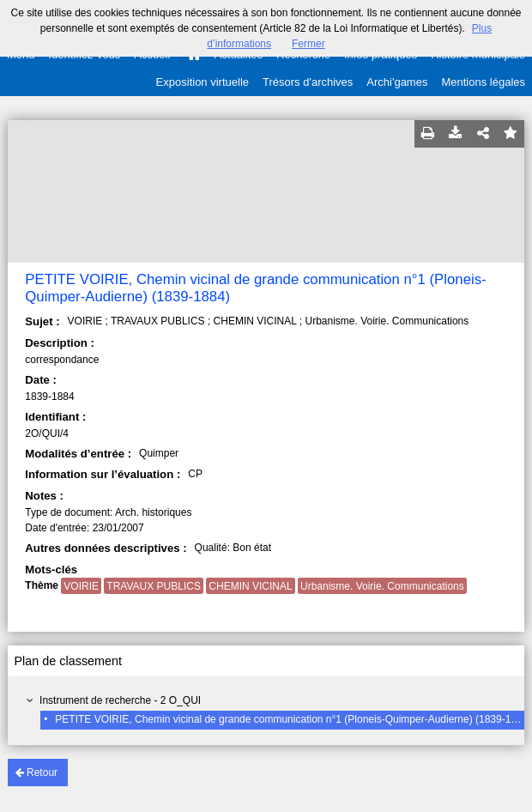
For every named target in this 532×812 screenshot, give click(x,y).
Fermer (308, 44)
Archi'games (397, 82)
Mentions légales (483, 82)
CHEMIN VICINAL (250, 586)
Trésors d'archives (308, 82)
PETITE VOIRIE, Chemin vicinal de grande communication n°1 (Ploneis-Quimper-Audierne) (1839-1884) (293, 719)
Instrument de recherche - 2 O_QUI (120, 700)
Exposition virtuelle (203, 82)
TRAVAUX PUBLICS (154, 586)
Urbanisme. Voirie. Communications (382, 586)
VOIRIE (81, 586)
